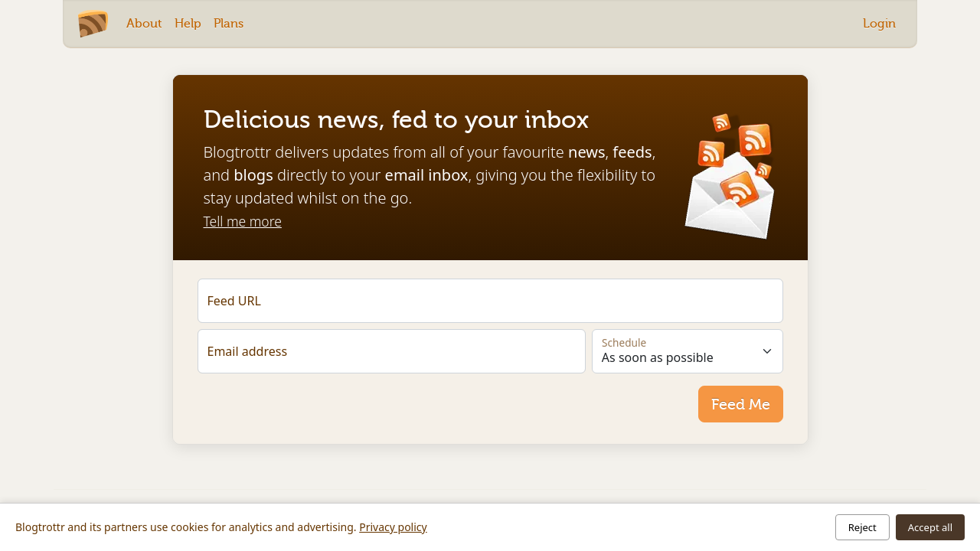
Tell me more (243, 221)
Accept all (930, 527)
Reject (862, 527)
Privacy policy (393, 527)
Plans (229, 23)
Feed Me (741, 404)
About (144, 23)
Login (879, 23)
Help (188, 23)
